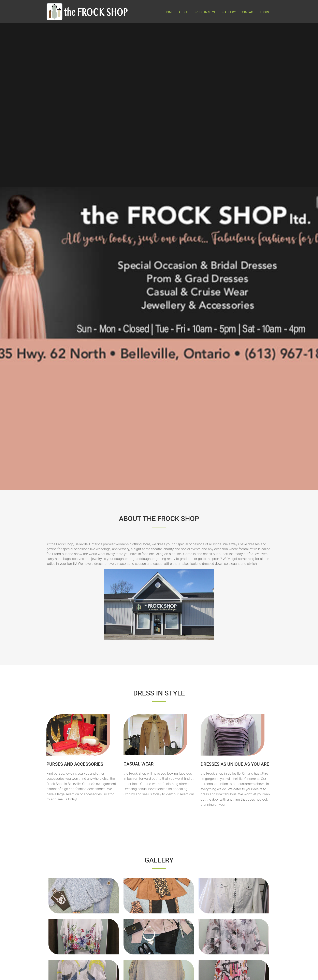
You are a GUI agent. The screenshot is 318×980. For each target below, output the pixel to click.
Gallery (229, 12)
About (184, 12)
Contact (248, 12)
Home (169, 12)
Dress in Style (206, 12)
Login (265, 12)
